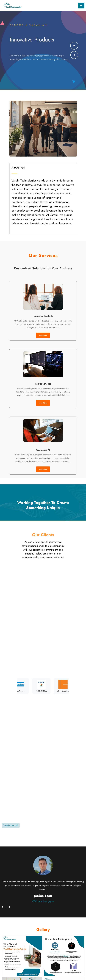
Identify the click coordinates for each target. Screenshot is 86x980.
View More (43, 335)
